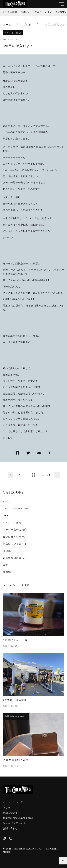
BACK (21, 475)
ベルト (38, 12)
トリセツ (8, 807)
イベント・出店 (13, 33)
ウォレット (26, 12)
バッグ (49, 12)
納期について (10, 813)
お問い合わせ (10, 828)
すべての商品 (10, 12)
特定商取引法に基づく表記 (18, 818)
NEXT (47, 475)
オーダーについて (13, 802)
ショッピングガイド (14, 823)
